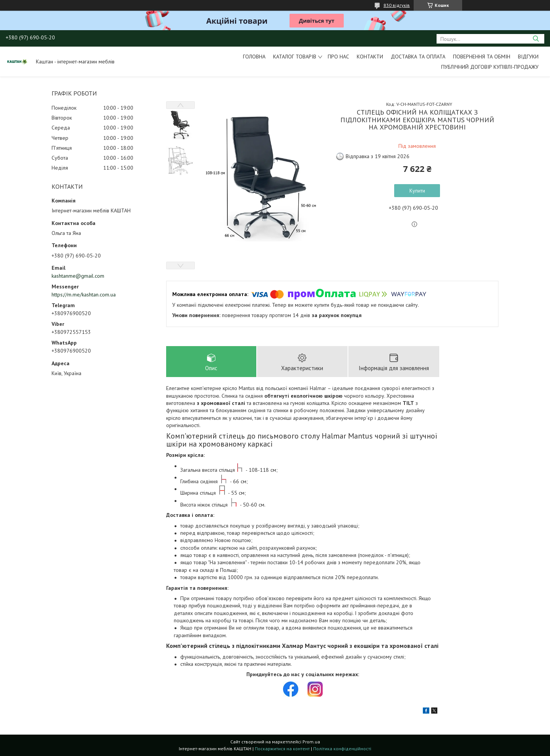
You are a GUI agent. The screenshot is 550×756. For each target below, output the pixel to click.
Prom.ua (311, 742)
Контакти (370, 57)
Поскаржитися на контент (282, 749)
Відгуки (528, 57)
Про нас (338, 57)
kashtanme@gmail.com (78, 276)
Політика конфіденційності (342, 749)
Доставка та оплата (418, 57)
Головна (254, 57)
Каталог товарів (295, 57)
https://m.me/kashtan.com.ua (84, 295)
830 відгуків (397, 5)
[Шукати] (536, 39)
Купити (417, 191)
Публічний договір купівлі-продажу (490, 67)
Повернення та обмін (482, 57)
